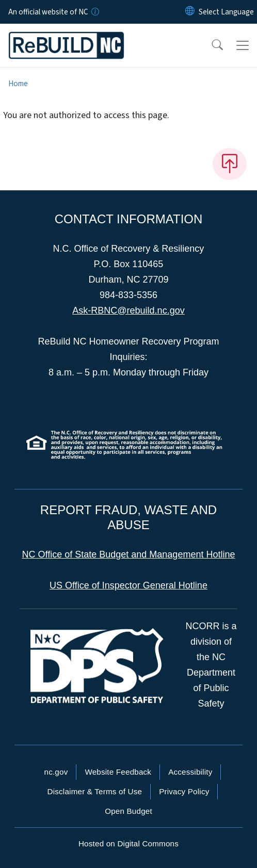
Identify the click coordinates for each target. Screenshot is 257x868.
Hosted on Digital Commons (128, 844)
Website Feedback (118, 772)
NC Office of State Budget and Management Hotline (129, 554)
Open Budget (128, 811)
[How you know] (94, 12)
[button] (211, 45)
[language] (226, 12)
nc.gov (56, 772)
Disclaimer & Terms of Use (95, 791)
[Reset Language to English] (190, 12)
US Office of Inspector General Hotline (128, 585)
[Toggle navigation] (243, 45)
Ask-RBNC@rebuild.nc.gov (128, 310)
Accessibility (190, 772)
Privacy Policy (184, 791)
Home (18, 84)
